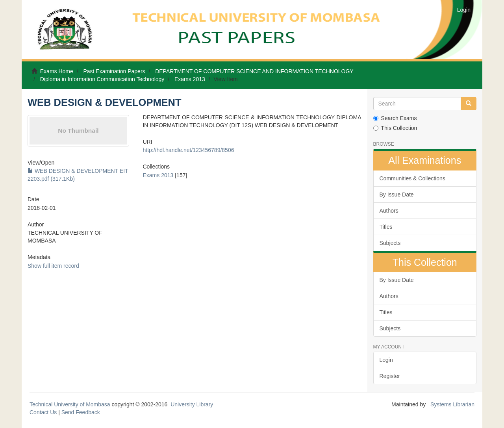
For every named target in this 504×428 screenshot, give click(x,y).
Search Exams (395, 118)
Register (390, 376)
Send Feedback (81, 412)
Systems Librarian (452, 404)
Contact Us (43, 412)
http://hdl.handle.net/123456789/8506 (188, 150)
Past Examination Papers (114, 71)
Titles (386, 227)
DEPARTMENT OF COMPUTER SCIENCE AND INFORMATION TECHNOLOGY (254, 71)
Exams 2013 (190, 79)
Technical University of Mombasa (71, 404)
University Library (192, 404)
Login (386, 360)
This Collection (395, 128)
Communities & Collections (412, 178)
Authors (389, 211)
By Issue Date (397, 195)
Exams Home (57, 71)
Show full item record (53, 266)
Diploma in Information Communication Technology (102, 79)
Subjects (390, 243)
